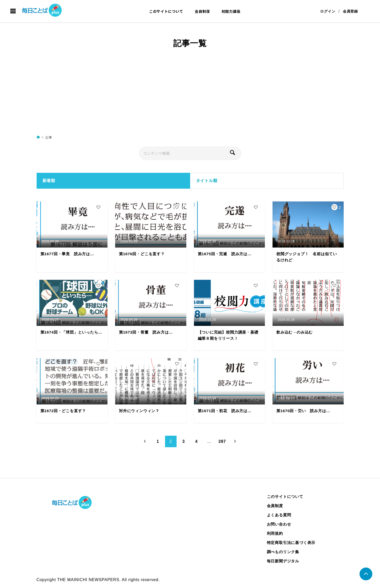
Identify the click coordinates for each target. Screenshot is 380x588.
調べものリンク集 (283, 552)
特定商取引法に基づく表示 (291, 543)
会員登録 (350, 11)
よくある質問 (279, 515)
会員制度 (202, 11)
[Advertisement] (190, 96)
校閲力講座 (231, 11)
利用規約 (275, 533)
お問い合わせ (279, 524)
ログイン (328, 11)
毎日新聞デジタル (283, 561)
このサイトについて (166, 11)
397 (222, 441)
